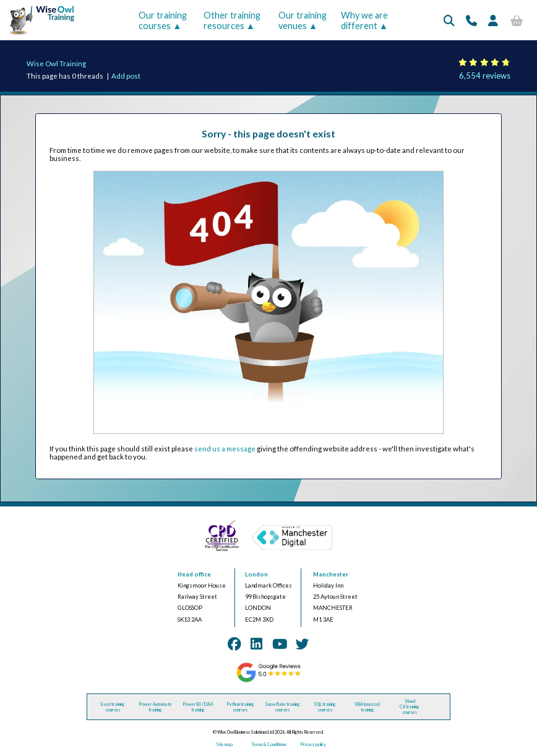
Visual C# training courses (410, 707)
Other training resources (232, 20)
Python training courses (240, 707)
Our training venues (303, 20)
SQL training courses (325, 707)
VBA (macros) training (367, 707)
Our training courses (163, 20)
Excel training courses (113, 707)
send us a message (225, 449)
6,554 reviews (485, 76)
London (256, 574)
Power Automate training (155, 707)
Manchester (331, 574)
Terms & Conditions (269, 745)
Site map (224, 745)
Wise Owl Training (56, 63)
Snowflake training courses (282, 707)
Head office (194, 574)
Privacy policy (313, 745)
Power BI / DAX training (198, 707)
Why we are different (364, 20)
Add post (126, 76)
